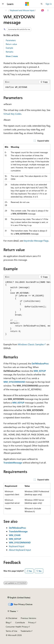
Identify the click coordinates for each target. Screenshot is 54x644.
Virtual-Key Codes (12, 114)
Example (9, 48)
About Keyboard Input (20, 550)
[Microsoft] (27, 4)
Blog (8, 622)
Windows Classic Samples (31, 344)
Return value (11, 44)
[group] (27, 87)
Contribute (20, 622)
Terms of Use (11, 631)
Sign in (49, 4)
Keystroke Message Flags (36, 241)
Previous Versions (28, 618)
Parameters (11, 40)
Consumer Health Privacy (17, 627)
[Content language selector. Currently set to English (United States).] (19, 598)
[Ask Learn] (43, 10)
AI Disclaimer (12, 618)
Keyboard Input (17, 546)
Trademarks (26, 631)
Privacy (31, 622)
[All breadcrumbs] (6, 10)
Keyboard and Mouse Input (22, 10)
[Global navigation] (3, 4)
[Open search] (42, 4)
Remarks (10, 52)
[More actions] (48, 10)
